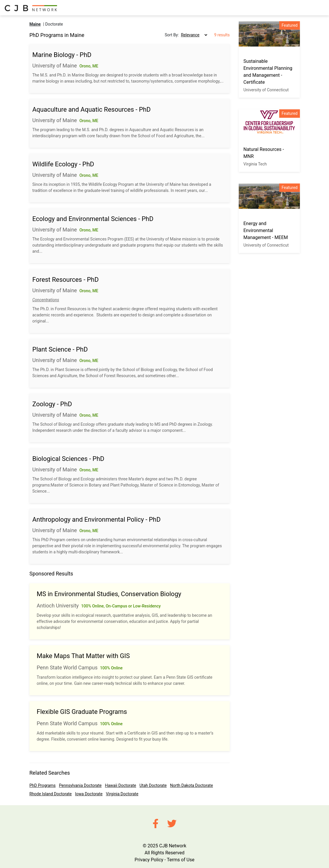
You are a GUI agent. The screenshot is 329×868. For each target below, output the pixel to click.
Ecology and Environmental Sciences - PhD (93, 219)
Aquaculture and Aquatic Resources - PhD (92, 109)
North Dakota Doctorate (191, 785)
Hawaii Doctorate (120, 785)
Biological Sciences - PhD (68, 459)
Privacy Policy (149, 860)
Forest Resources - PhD (66, 280)
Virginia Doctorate (122, 794)
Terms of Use (181, 860)
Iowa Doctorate (89, 794)
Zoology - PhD (52, 404)
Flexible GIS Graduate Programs (82, 712)
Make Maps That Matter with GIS (83, 656)
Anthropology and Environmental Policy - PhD (97, 519)
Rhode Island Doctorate (51, 794)
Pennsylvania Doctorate (80, 785)
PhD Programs (43, 785)
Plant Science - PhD (60, 349)
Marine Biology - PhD (62, 55)
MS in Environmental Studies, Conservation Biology (109, 594)
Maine (35, 24)
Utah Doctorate (153, 785)
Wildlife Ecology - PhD (63, 164)
